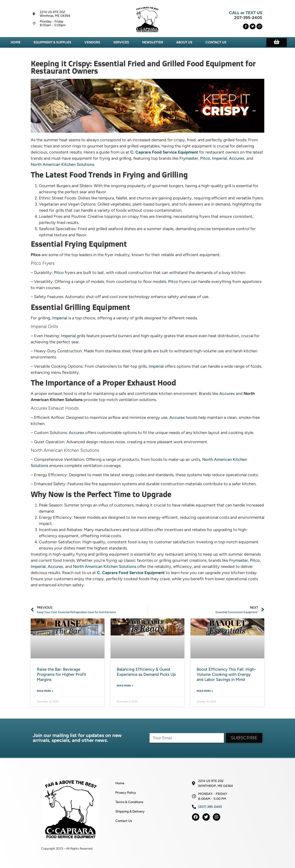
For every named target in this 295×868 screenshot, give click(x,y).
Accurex (237, 158)
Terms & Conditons (129, 802)
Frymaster (189, 158)
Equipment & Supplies (52, 42)
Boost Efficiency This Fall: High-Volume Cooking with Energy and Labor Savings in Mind (226, 674)
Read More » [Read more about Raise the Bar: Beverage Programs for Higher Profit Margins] (45, 691)
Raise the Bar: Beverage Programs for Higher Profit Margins (62, 674)
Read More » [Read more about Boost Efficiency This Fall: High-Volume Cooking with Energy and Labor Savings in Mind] (205, 691)
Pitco (205, 158)
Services (121, 42)
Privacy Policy (126, 793)
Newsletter (153, 42)
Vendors (92, 42)
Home (16, 42)
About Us (184, 42)
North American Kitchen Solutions (62, 164)
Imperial (220, 158)
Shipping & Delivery (130, 811)
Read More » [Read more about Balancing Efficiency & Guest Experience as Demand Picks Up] (125, 686)
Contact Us (216, 42)
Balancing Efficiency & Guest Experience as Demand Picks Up (146, 672)
